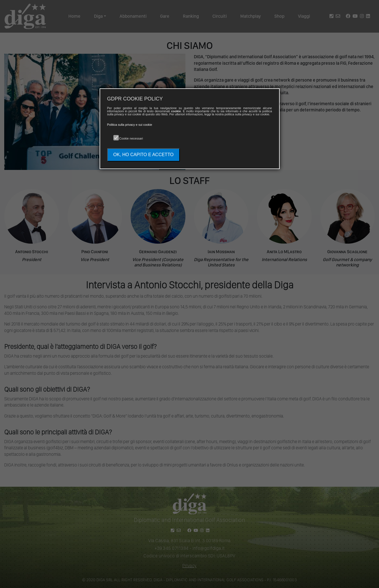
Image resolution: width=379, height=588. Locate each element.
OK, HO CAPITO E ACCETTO (144, 155)
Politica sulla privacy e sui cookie (130, 125)
